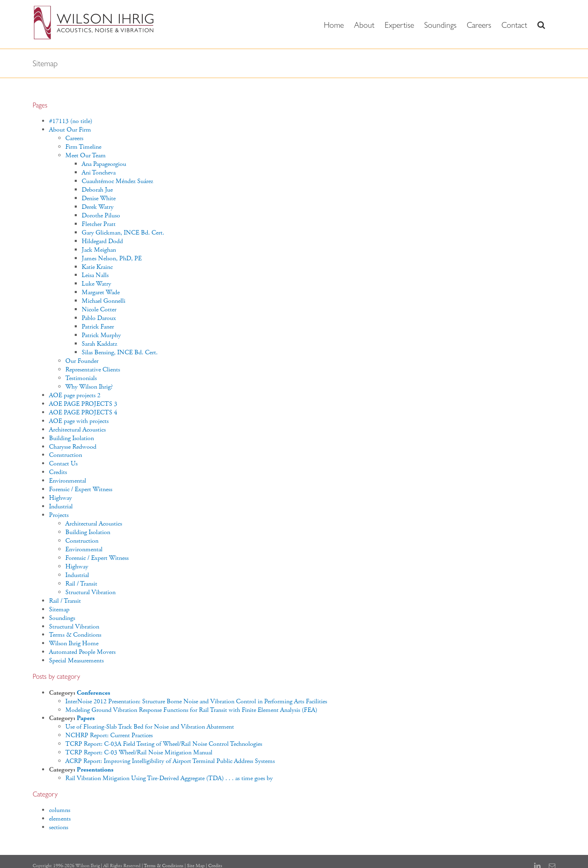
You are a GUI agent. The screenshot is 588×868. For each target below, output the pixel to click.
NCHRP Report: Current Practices (109, 735)
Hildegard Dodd (102, 241)
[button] (541, 24)
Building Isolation (71, 438)
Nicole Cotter (99, 310)
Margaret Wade (101, 292)
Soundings (62, 618)
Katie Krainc (97, 267)
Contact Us (63, 464)
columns (60, 810)
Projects (59, 515)
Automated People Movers (82, 652)
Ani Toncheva (99, 173)
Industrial (61, 507)
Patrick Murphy (101, 335)
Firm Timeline (83, 147)
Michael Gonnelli (104, 301)
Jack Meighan (99, 250)
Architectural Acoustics (77, 430)
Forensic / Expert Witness (81, 489)
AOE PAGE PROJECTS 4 (83, 413)
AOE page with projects (79, 421)
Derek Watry (98, 207)
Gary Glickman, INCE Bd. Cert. (123, 233)
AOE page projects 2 (75, 395)
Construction (66, 455)
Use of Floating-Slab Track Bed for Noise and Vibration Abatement (150, 727)
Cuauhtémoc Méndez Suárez (117, 181)
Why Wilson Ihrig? (89, 387)
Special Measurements (76, 661)
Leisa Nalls (95, 275)
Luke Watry (96, 284)
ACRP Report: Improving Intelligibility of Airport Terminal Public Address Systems (170, 761)
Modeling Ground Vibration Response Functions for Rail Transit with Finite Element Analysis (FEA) (191, 710)
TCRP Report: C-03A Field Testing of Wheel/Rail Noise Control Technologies (164, 744)
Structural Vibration (90, 592)
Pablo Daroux (99, 318)
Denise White (99, 198)
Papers (86, 718)
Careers (74, 138)
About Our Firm (70, 130)
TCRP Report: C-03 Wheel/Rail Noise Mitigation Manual (139, 753)
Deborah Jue (97, 190)
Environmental (68, 481)
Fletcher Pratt (99, 224)
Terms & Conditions (75, 635)
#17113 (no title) (71, 121)
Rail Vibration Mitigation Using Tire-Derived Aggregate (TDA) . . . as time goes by (169, 778)
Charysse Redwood (73, 447)
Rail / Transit (81, 584)
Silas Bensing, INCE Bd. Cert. (120, 352)
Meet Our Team (86, 155)
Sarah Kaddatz (99, 344)
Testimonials (81, 378)
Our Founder (82, 361)
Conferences (94, 693)
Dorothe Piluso (101, 216)
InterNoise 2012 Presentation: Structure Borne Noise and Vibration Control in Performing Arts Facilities (196, 701)
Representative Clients (93, 370)
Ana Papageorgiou (104, 164)
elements (60, 819)
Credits (58, 472)
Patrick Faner (98, 327)
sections (59, 827)
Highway (60, 498)
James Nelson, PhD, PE (112, 258)
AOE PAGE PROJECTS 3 (83, 404)
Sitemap (59, 610)
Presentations (95, 770)
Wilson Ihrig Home (74, 643)
